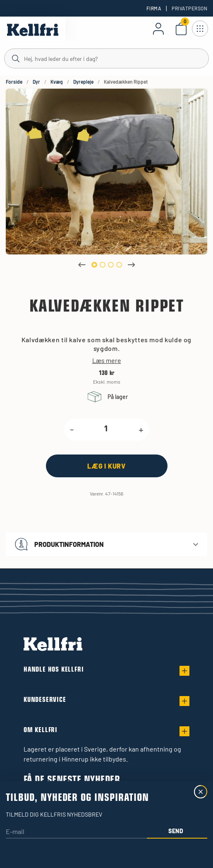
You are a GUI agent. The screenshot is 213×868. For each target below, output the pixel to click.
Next (132, 265)
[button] (106, 544)
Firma (154, 8)
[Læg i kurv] (107, 466)
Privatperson (189, 8)
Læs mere (107, 360)
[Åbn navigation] (200, 29)
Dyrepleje (83, 82)
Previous (82, 265)
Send (176, 831)
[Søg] (106, 58)
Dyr (36, 82)
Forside (14, 82)
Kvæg (57, 82)
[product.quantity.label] (106, 430)
